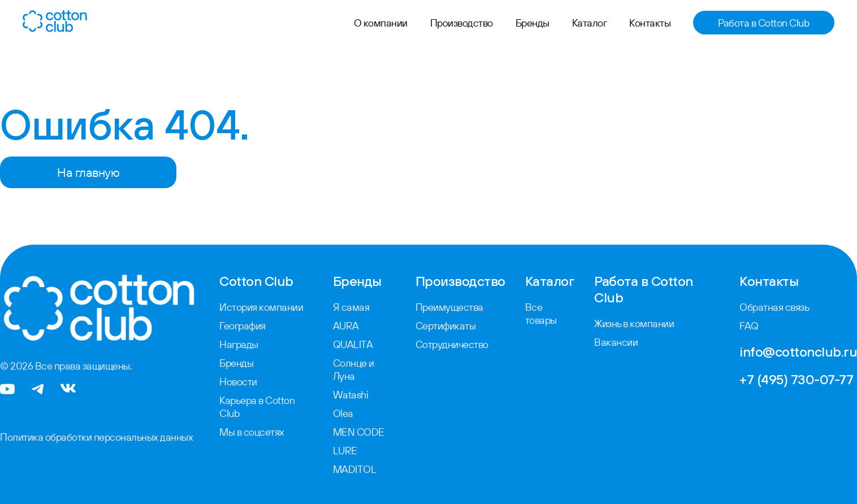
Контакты (650, 23)
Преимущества (449, 307)
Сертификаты (446, 326)
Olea (343, 413)
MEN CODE (359, 432)
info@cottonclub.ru (798, 351)
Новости (238, 382)
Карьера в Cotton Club (257, 407)
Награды (239, 344)
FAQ (749, 326)
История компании (261, 307)
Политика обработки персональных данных (96, 437)
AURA (346, 326)
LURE (345, 451)
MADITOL (355, 469)
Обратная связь (774, 307)
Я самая (351, 307)
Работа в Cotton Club (764, 23)
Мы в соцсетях (252, 432)
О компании (381, 23)
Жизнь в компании (634, 323)
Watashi (351, 395)
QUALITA (353, 344)
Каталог (590, 23)
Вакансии (616, 342)
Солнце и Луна (354, 370)
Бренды (533, 23)
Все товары (541, 314)
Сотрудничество (452, 344)
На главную (88, 172)
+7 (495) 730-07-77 (796, 379)
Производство (462, 23)
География (243, 326)
